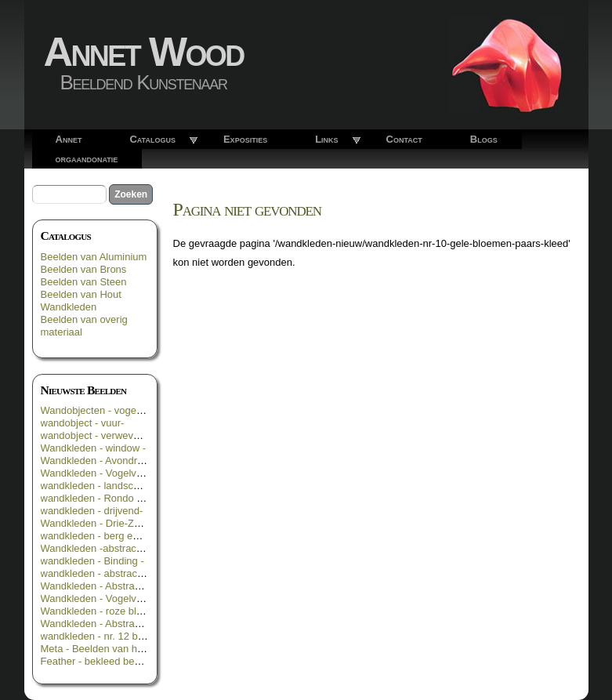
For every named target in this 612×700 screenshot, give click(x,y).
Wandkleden (69, 307)
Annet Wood (144, 52)
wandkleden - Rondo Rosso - (107, 498)
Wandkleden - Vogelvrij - (96, 473)
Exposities (245, 139)
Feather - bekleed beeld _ (99, 661)
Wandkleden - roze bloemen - (107, 611)
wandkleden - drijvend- (92, 511)
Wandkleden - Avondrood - (101, 461)
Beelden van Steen (84, 282)
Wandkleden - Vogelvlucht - (103, 598)
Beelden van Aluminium (94, 257)
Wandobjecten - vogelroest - (104, 410)
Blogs (484, 139)
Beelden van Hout (81, 294)
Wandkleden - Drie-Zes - (96, 523)
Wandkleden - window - (94, 448)
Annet (69, 139)
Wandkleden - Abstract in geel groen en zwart (143, 624)
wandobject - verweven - (96, 435)
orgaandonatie (87, 159)
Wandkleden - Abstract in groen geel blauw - (141, 586)
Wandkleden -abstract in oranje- (113, 548)
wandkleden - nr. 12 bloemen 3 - (114, 636)
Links (326, 139)
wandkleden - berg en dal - (101, 536)
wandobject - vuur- (83, 423)
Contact (404, 139)
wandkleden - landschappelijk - (110, 486)
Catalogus (152, 139)
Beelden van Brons (84, 269)
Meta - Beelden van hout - (100, 649)
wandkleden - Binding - (92, 561)
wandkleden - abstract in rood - (110, 573)
